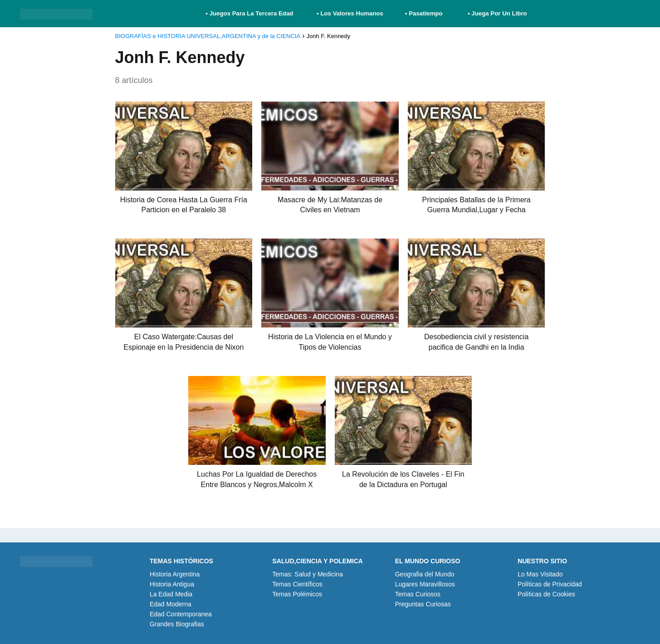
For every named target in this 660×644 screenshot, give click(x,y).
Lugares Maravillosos (425, 584)
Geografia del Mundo (425, 574)
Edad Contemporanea (181, 614)
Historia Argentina (175, 574)
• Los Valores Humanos (350, 13)
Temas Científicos (297, 584)
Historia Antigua (172, 584)
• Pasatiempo (424, 13)
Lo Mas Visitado (540, 574)
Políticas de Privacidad (550, 584)
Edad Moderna (171, 604)
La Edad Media (171, 594)
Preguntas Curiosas (423, 604)
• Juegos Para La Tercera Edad (250, 13)
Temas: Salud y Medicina (308, 574)
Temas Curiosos (418, 594)
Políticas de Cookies (546, 594)
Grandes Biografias (177, 624)
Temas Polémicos (297, 594)
